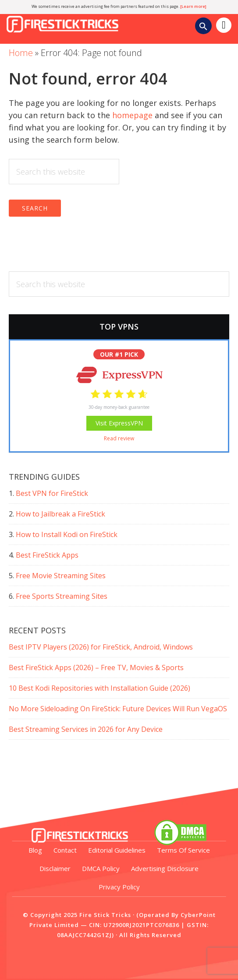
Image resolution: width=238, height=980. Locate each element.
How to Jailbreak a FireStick (60, 514)
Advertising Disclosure (165, 868)
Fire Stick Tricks (68, 17)
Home (21, 53)
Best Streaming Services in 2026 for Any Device (86, 729)
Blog (35, 850)
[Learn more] (193, 6)
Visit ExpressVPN (119, 423)
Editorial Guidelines (117, 850)
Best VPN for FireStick (52, 493)
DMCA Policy (101, 868)
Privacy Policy (119, 887)
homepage (132, 115)
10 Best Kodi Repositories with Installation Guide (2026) (99, 688)
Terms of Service (183, 850)
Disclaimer (55, 868)
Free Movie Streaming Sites (61, 576)
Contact (65, 850)
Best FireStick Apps (47, 555)
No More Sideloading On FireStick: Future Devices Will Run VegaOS (118, 709)
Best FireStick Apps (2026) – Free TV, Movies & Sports (96, 667)
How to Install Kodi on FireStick (67, 534)
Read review (119, 438)
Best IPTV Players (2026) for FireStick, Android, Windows (101, 647)
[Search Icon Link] (203, 27)
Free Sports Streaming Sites (62, 596)
